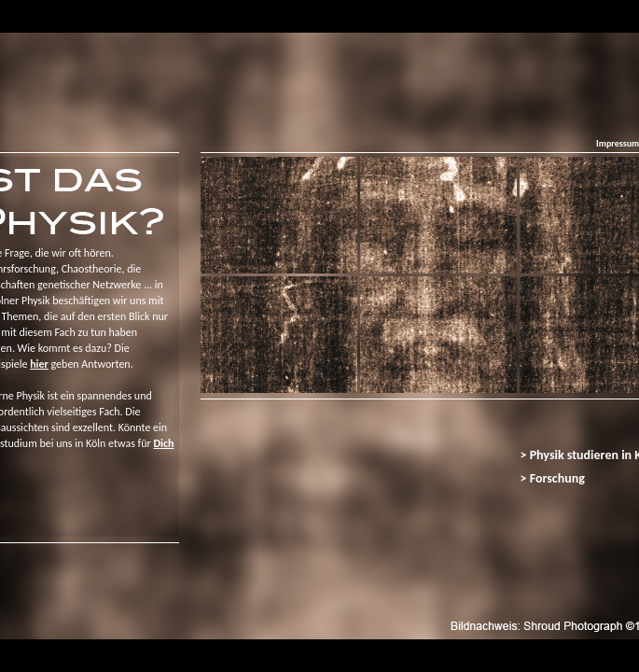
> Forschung (553, 478)
